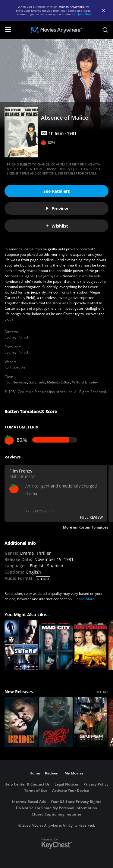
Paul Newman (16, 382)
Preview (57, 209)
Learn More (85, 599)
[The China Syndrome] (91, 645)
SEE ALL (102, 692)
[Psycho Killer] (56, 722)
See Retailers (57, 191)
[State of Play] (21, 645)
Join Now (85, 14)
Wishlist (57, 226)
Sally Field (37, 382)
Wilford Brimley (85, 382)
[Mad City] (56, 645)
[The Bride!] (21, 722)
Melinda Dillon (59, 382)
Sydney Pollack (17, 337)
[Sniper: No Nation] (91, 722)
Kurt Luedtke (15, 367)
